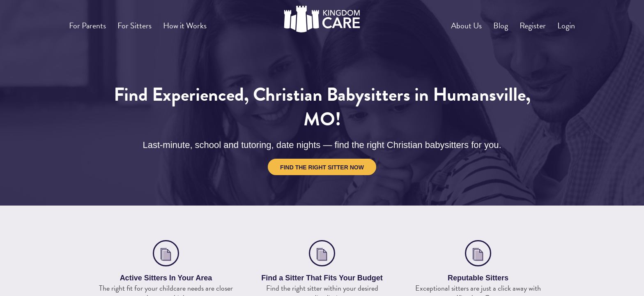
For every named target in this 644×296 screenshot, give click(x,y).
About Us (446, 22)
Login (563, 22)
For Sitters (145, 22)
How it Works (201, 22)
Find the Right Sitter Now (322, 167)
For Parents (91, 22)
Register (524, 22)
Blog (486, 22)
